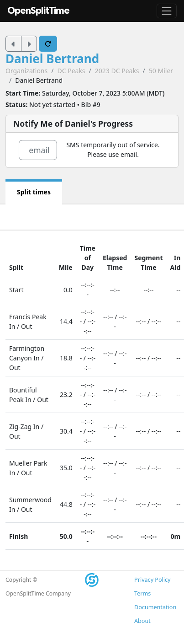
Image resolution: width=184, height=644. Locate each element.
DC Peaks (71, 71)
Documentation (155, 607)
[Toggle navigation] (167, 11)
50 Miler (161, 71)
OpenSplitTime (38, 11)
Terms (142, 593)
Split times (34, 192)
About (142, 621)
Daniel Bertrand (52, 59)
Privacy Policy (152, 580)
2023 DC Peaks (117, 71)
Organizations (26, 71)
